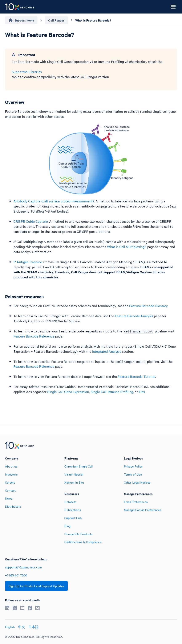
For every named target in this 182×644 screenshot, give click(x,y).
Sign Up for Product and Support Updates (36, 586)
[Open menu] (173, 7)
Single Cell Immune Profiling (112, 392)
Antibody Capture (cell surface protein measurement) (54, 201)
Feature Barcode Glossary (148, 306)
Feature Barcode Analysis (134, 316)
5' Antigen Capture (28, 262)
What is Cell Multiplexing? (127, 247)
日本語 (34, 627)
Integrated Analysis (107, 351)
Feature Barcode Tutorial (136, 376)
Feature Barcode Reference (34, 336)
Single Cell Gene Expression (68, 392)
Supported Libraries (27, 72)
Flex (142, 392)
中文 (21, 627)
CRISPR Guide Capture (31, 221)
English (10, 627)
